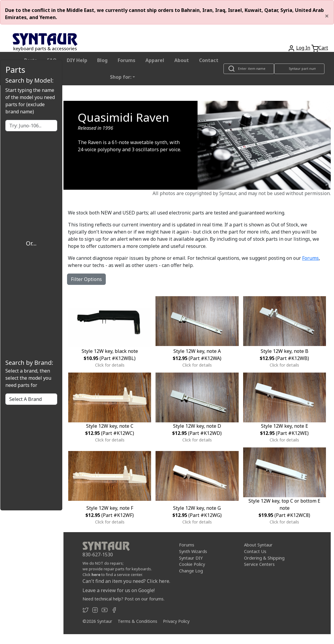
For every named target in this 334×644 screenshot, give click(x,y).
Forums (126, 60)
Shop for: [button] (121, 77)
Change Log (191, 571)
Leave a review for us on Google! (119, 590)
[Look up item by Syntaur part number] (299, 69)
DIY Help (77, 60)
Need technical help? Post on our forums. (123, 599)
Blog (102, 60)
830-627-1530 (98, 555)
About (182, 60)
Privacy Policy (176, 621)
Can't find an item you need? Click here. (126, 581)
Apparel (155, 60)
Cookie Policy (192, 564)
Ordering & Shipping (264, 558)
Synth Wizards (193, 551)
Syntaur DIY (191, 558)
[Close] (327, 16)
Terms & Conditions (138, 621)
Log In (303, 48)
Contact (209, 60)
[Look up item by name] (249, 69)
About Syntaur (258, 545)
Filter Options (86, 279)
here (96, 574)
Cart (323, 48)
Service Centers (259, 564)
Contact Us (255, 551)
